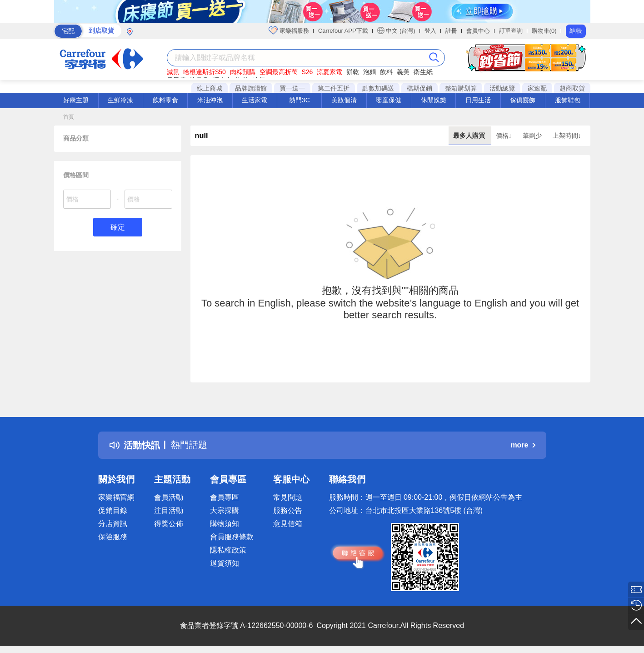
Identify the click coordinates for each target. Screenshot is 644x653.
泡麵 (369, 72)
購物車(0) (544, 31)
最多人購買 (470, 136)
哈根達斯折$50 (204, 72)
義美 (403, 72)
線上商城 (210, 88)
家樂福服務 (289, 30)
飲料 (386, 72)
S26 (307, 72)
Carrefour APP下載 (343, 31)
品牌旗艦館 (251, 88)
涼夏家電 (329, 72)
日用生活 (478, 100)
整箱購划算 (461, 88)
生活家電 (255, 100)
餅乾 (353, 72)
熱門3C (300, 100)
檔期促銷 (419, 88)
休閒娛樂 (434, 100)
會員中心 (478, 31)
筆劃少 (533, 136)
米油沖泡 (210, 100)
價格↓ (505, 136)
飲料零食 (165, 100)
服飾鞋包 (568, 100)
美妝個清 (344, 100)
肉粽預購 (243, 72)
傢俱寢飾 (523, 100)
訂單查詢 (511, 31)
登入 (430, 31)
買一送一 (292, 88)
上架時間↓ (567, 136)
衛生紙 (423, 72)
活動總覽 (502, 88)
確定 (118, 227)
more (523, 445)
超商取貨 (572, 88)
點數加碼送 (378, 88)
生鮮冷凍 (120, 100)
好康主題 (76, 100)
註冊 (451, 31)
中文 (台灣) (396, 30)
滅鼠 (173, 72)
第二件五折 (334, 88)
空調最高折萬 (279, 72)
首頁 (69, 117)
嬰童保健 (389, 100)
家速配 (537, 88)
